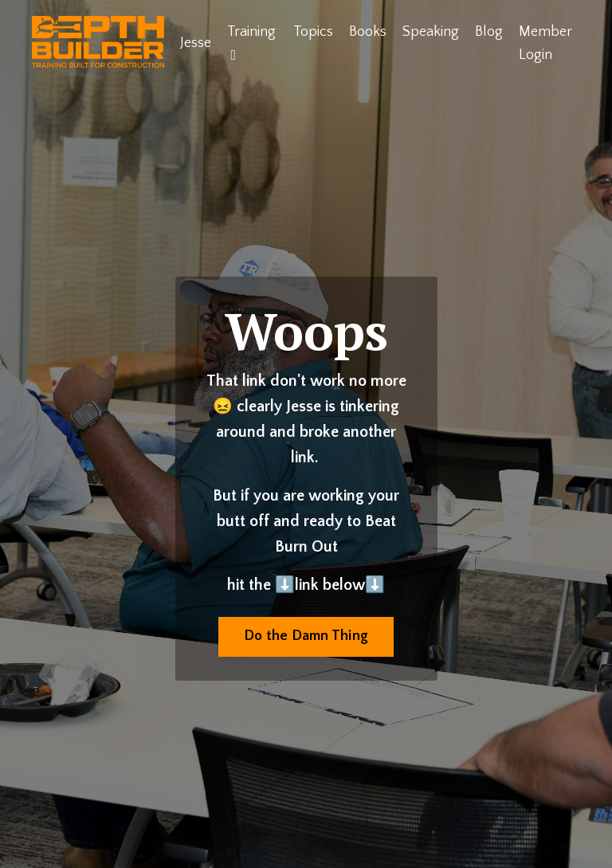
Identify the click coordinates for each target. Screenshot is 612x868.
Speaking (431, 32)
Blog (489, 32)
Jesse (196, 43)
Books (368, 32)
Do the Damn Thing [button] (306, 636)
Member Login (545, 43)
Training (251, 43)
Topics (313, 32)
